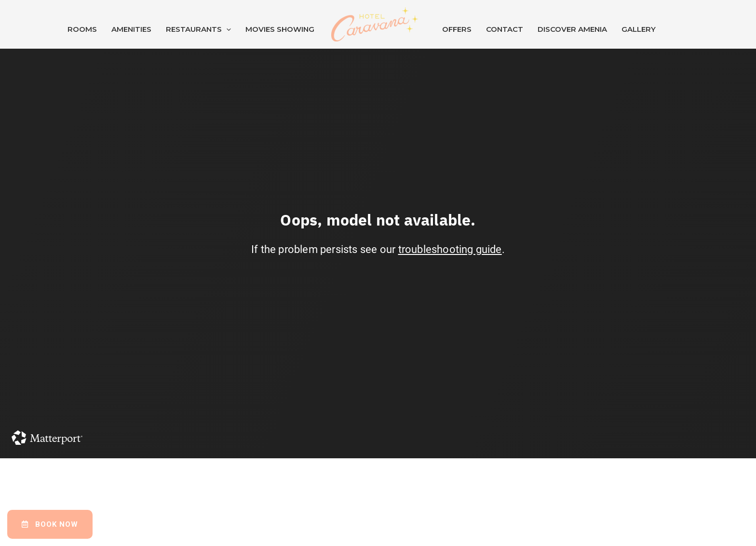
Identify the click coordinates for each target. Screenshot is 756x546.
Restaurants (198, 29)
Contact (505, 29)
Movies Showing (280, 29)
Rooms (82, 29)
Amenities (131, 29)
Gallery (639, 29)
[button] (50, 524)
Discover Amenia (572, 29)
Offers (457, 29)
